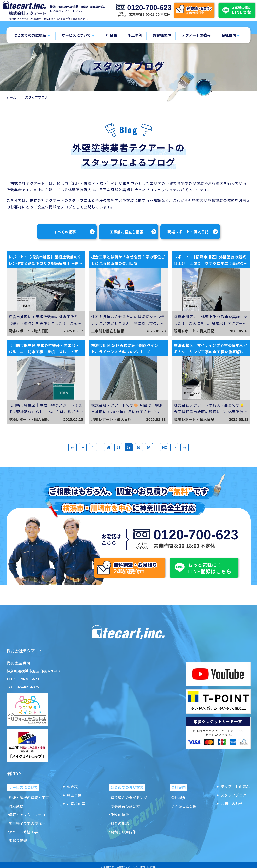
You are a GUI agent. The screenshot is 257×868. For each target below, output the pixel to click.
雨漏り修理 (18, 840)
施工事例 (135, 35)
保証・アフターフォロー (29, 815)
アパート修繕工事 (23, 832)
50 (108, 447)
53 (139, 447)
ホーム (11, 97)
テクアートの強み (196, 35)
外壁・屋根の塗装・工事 (29, 797)
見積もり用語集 (124, 832)
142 (164, 447)
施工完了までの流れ (25, 823)
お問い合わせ (232, 804)
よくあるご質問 (184, 806)
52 (129, 447)
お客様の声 (162, 35)
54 (149, 447)
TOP (17, 774)
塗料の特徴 (120, 815)
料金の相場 (120, 823)
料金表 (112, 35)
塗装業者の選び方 (125, 806)
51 (118, 447)
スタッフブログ (234, 795)
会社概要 (178, 797)
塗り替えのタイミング (129, 797)
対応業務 (16, 806)
